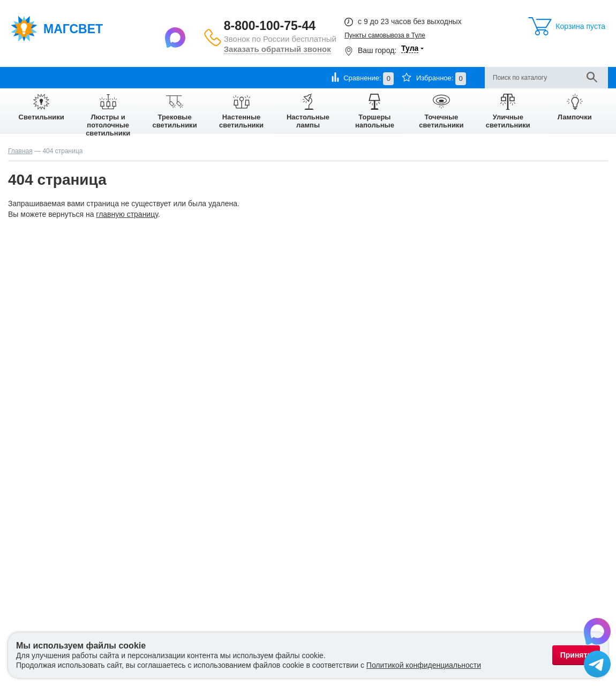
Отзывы (280, 77)
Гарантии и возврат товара (172, 77)
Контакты (241, 77)
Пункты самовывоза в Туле (385, 35)
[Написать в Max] (176, 37)
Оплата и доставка (88, 77)
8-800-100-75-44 (270, 26)
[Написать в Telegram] (597, 666)
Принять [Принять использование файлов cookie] (576, 655)
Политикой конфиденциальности (424, 665)
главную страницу (127, 214)
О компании (27, 77)
